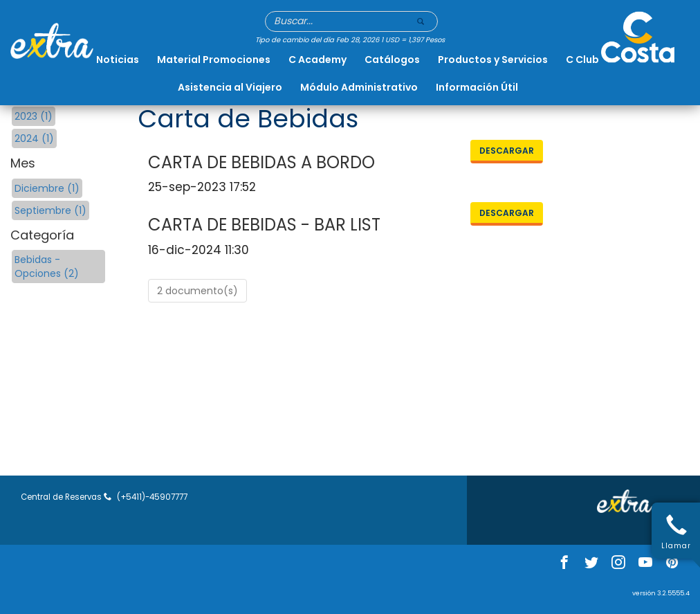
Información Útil (477, 87)
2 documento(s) (197, 291)
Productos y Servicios (493, 60)
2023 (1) (34, 116)
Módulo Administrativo (359, 87)
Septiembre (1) (50, 210)
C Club (582, 60)
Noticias (118, 60)
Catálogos (392, 60)
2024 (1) (34, 138)
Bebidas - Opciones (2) (47, 267)
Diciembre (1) (47, 188)
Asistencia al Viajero (230, 87)
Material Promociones (214, 60)
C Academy (317, 60)
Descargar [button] (507, 151)
